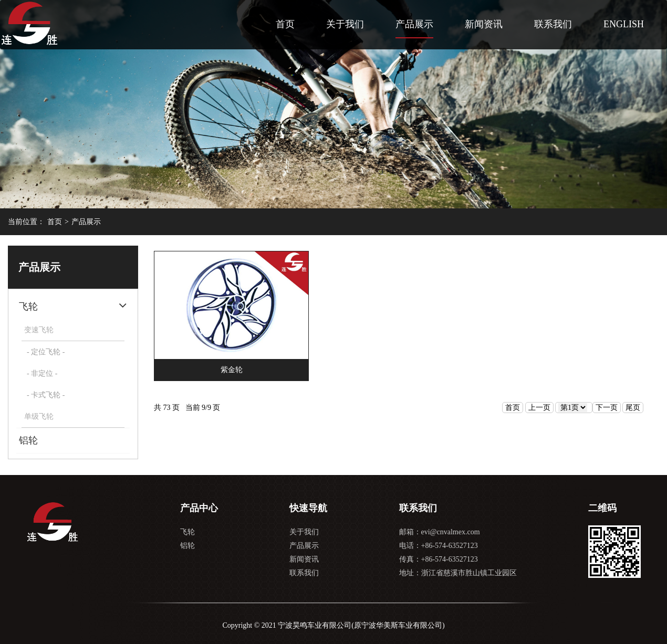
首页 (285, 24)
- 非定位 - (42, 373)
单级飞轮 (39, 416)
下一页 (607, 408)
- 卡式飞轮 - (46, 395)
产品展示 (414, 24)
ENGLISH (624, 24)
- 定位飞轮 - (46, 352)
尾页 (633, 408)
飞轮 (28, 307)
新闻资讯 (484, 24)
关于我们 (345, 24)
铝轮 (28, 440)
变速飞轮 (39, 330)
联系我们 (553, 24)
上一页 (539, 408)
